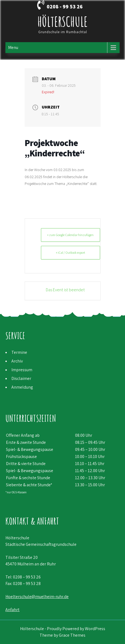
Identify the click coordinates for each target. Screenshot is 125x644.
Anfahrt (12, 610)
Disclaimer (21, 378)
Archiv (17, 361)
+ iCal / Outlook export (70, 253)
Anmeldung (22, 387)
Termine (19, 352)
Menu (13, 47)
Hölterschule (62, 21)
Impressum (22, 370)
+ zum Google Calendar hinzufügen (70, 235)
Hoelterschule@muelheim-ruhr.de (37, 597)
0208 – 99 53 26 (27, 577)
